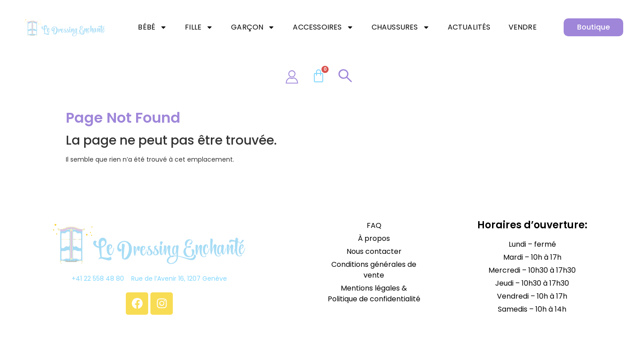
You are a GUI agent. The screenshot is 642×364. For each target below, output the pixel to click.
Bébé (152, 27)
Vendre (523, 27)
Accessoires (323, 27)
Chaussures (401, 27)
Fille (199, 27)
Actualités (469, 27)
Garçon (253, 27)
